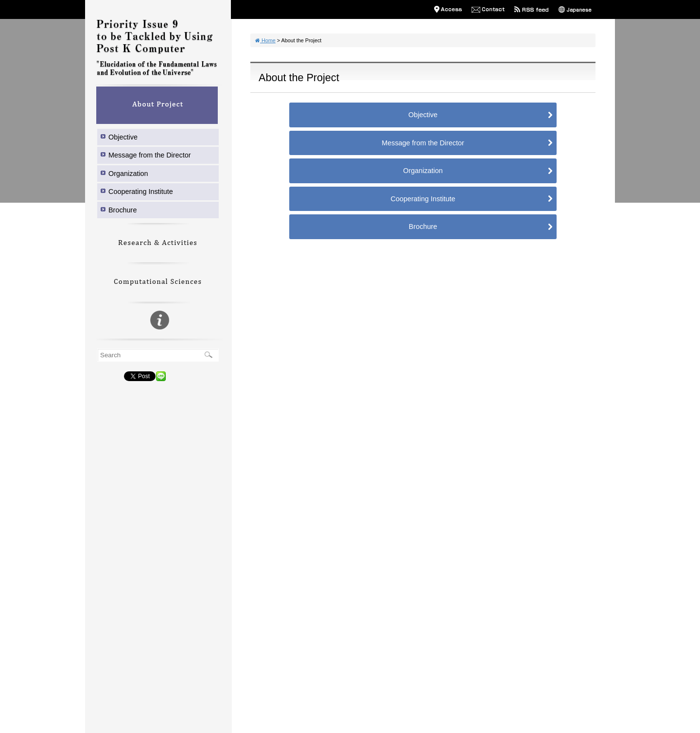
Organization (128, 174)
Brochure (122, 210)
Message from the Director (150, 155)
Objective (123, 137)
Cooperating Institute (141, 192)
